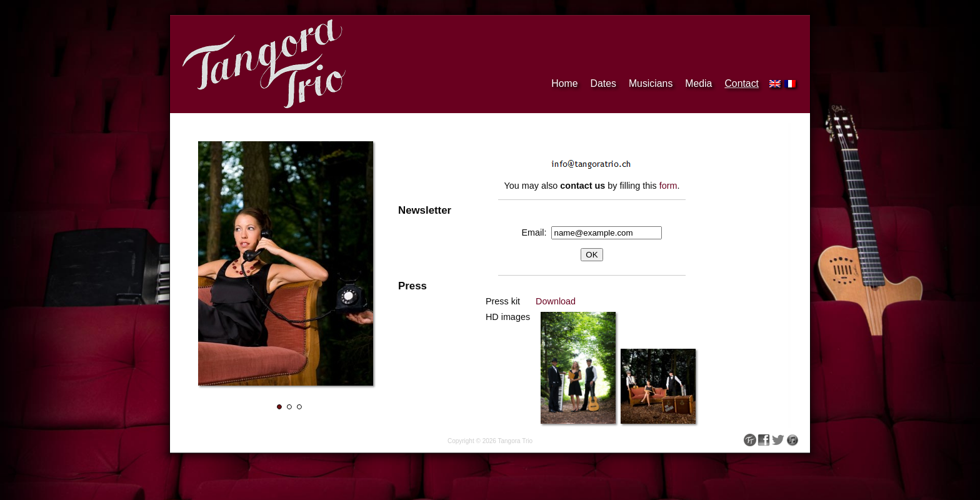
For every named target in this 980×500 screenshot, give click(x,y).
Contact (742, 83)
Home (564, 83)
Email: (537, 232)
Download (556, 301)
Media (698, 83)
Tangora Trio (515, 441)
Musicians (651, 83)
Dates (603, 83)
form (668, 186)
